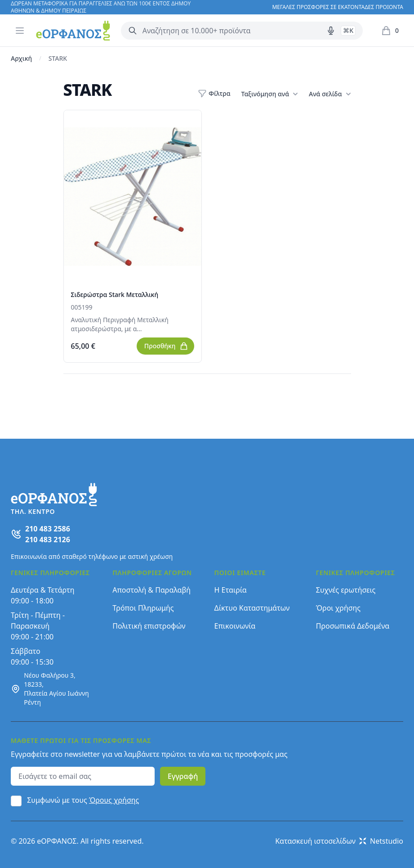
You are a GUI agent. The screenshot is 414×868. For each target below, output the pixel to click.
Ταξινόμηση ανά (270, 94)
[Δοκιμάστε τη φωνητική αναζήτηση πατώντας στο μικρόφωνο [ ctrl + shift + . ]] (331, 31)
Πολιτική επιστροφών (149, 626)
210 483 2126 (48, 540)
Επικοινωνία (235, 626)
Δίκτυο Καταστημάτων (252, 608)
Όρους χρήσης (114, 800)
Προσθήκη (166, 346)
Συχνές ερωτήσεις (346, 590)
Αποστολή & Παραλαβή (151, 590)
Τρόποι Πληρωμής (143, 608)
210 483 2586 (48, 529)
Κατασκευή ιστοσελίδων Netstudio (339, 841)
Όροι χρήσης (338, 608)
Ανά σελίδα (330, 94)
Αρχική (21, 58)
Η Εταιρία (231, 590)
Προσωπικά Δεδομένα (353, 626)
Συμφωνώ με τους (83, 800)
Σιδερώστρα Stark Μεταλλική (115, 295)
